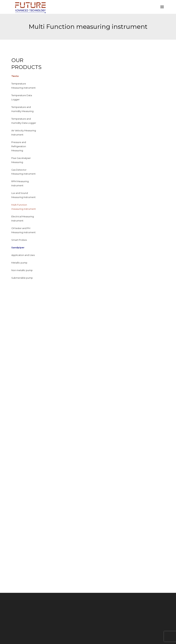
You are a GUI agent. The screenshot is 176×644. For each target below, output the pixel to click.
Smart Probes (19, 240)
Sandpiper (18, 247)
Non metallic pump (22, 270)
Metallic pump (19, 263)
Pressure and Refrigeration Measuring (19, 146)
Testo (15, 76)
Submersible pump (22, 278)
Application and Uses (23, 255)
